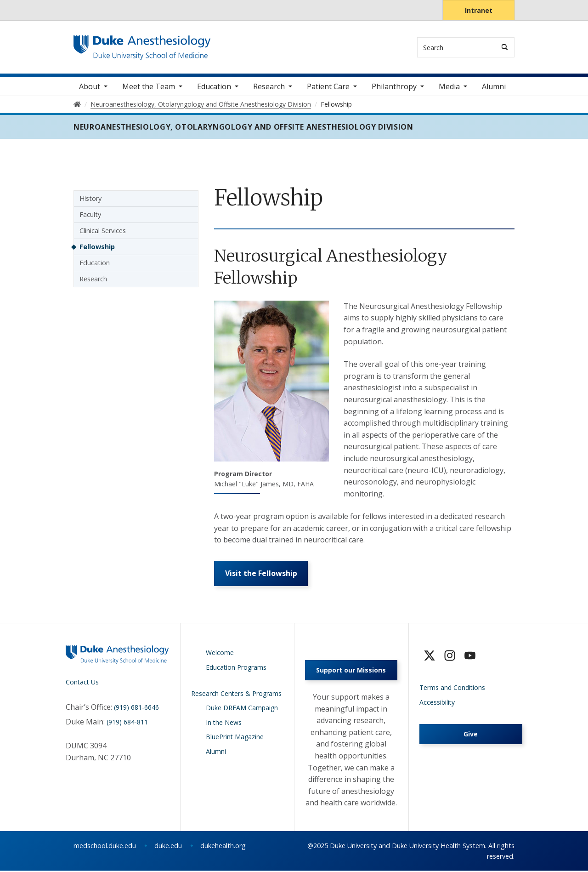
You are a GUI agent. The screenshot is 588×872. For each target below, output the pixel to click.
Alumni (494, 87)
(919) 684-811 (127, 723)
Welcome (220, 654)
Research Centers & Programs (236, 695)
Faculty (90, 215)
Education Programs (236, 669)
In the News (224, 724)
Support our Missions (351, 671)
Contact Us (82, 683)
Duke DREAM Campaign (242, 709)
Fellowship (97, 248)
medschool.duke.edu (105, 847)
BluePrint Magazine (235, 738)
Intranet (479, 10)
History (90, 199)
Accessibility (437, 704)
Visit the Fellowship (261, 575)
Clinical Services (103, 231)
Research (93, 280)
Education (95, 264)
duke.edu (168, 847)
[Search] (505, 47)
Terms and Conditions (452, 689)
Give (471, 735)
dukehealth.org (223, 847)
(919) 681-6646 (136, 709)
